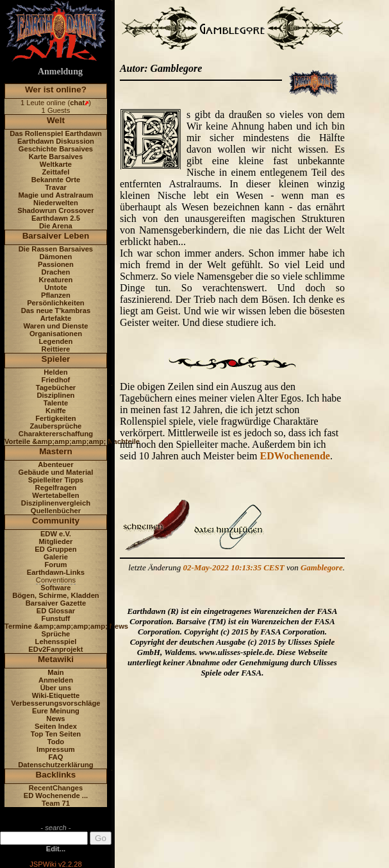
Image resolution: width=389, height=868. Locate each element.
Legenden (56, 341)
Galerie (56, 557)
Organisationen (56, 334)
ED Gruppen (55, 549)
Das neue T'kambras (56, 311)
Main (55, 672)
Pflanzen (56, 295)
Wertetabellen (55, 495)
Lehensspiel (56, 642)
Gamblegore (322, 567)
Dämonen (55, 257)
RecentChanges (56, 788)
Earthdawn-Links (56, 572)
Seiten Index (56, 726)
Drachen (56, 272)
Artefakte (56, 318)
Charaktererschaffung (56, 434)
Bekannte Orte (56, 180)
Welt (56, 120)
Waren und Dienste (55, 326)
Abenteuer (55, 464)
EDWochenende (295, 456)
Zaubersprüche (56, 426)
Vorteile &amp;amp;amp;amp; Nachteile (72, 441)
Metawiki (56, 659)
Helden (55, 372)
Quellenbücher (56, 511)
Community (56, 521)
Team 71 (56, 803)
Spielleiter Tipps (56, 480)
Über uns (56, 688)
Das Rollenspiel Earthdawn (56, 133)
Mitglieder (56, 541)
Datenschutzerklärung (56, 765)
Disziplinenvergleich (56, 503)
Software (55, 588)
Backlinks (56, 775)
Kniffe (56, 411)
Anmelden (56, 680)
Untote (55, 287)
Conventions (56, 580)
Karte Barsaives (56, 157)
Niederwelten (56, 203)
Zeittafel (55, 172)
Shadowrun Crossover (55, 210)
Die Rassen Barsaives (56, 249)
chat (77, 103)
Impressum (56, 749)
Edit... (56, 849)
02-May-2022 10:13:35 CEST (234, 567)
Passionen (56, 264)
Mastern (56, 451)
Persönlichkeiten (56, 303)
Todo (56, 742)
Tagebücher (56, 387)
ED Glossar (56, 611)
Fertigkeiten (55, 418)
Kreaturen (56, 280)
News (55, 719)
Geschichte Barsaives (56, 149)
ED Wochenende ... (56, 796)
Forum (56, 565)
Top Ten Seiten (56, 734)
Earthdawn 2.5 (56, 218)
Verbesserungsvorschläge (55, 703)
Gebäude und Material (56, 472)
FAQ (55, 757)
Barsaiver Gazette (56, 603)
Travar (56, 187)
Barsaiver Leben (56, 236)
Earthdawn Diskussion (56, 141)
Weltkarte (56, 164)
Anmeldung (60, 72)
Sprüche (56, 634)
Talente (56, 403)
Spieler (56, 359)
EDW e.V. (56, 534)
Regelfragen (56, 488)
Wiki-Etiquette (56, 695)
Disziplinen (55, 395)
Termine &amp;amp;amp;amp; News (66, 626)
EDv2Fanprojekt (55, 649)
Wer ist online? (56, 89)
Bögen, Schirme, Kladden (56, 595)
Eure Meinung (56, 711)
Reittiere (56, 349)
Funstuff (56, 618)
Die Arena (56, 226)
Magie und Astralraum (55, 195)
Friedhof (56, 380)
